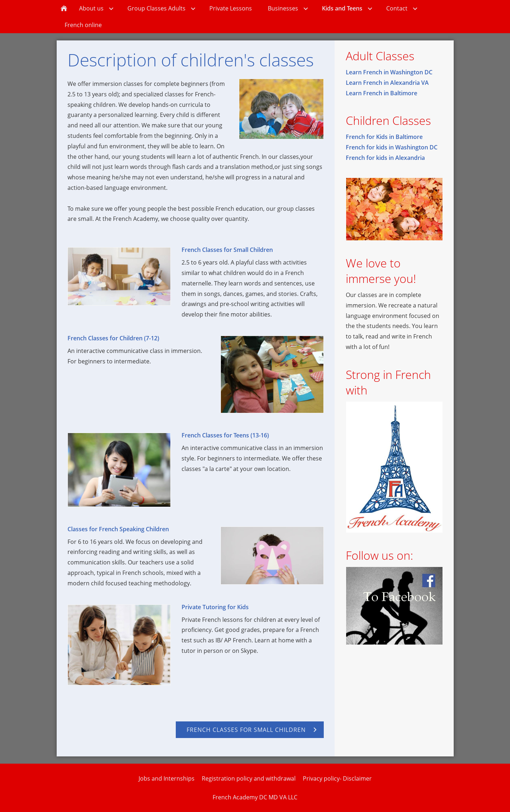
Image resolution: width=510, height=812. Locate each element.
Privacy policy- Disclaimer (337, 778)
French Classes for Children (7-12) (113, 338)
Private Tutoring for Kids (215, 607)
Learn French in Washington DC (389, 72)
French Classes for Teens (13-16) (225, 435)
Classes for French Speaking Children (118, 529)
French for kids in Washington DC (392, 147)
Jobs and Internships (167, 778)
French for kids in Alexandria (385, 158)
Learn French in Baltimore (382, 93)
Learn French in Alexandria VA (387, 83)
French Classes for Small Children (227, 250)
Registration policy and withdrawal (249, 778)
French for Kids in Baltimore (384, 137)
